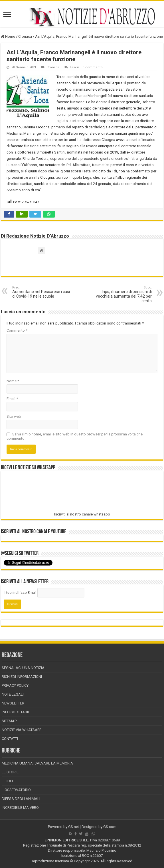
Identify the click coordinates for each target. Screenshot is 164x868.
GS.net (74, 827)
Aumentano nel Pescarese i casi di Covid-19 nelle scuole (41, 292)
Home (8, 36)
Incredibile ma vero (20, 808)
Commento (17, 330)
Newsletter (13, 703)
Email (12, 399)
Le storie (10, 772)
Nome (13, 381)
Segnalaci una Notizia (23, 668)
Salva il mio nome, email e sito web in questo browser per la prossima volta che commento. (75, 436)
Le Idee (8, 781)
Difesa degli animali (21, 799)
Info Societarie (16, 712)
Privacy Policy (15, 685)
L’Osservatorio (16, 790)
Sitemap (9, 721)
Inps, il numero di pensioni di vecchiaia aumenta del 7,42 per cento (123, 294)
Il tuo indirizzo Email (20, 593)
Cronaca (25, 36)
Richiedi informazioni (22, 677)
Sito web (14, 416)
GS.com (110, 827)
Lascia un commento (86, 67)
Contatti (10, 739)
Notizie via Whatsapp (22, 730)
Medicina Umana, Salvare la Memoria (37, 763)
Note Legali (13, 694)
